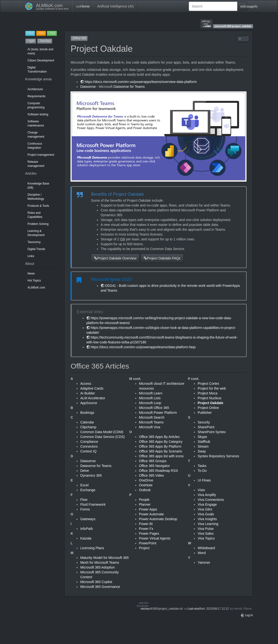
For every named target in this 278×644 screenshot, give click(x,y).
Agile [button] (31, 41)
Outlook (145, 490)
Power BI (146, 524)
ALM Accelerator (93, 398)
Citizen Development (41, 60)
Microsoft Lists (150, 398)
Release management (36, 164)
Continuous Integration (35, 146)
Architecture (35, 89)
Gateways (88, 519)
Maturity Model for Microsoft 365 (104, 558)
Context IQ (88, 451)
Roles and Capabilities (35, 215)
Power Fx (146, 529)
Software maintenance (36, 123)
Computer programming (36, 105)
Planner (145, 504)
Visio (201, 490)
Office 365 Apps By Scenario (160, 451)
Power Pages (149, 533)
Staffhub (204, 442)
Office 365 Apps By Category (161, 442)
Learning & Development (36, 233)
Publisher (205, 413)
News (31, 274)
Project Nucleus (209, 398)
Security (204, 422)
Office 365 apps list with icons (161, 456)
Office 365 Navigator (154, 466)
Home (83, 6)
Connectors (89, 446)
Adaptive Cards (92, 388)
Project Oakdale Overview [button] (115, 258)
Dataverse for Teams (129, 87)
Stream (203, 446)
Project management (41, 155)
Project (144, 548)
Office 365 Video (151, 475)
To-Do (202, 471)
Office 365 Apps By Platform (160, 446)
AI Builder (88, 393)
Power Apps (148, 509)
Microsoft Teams (151, 422)
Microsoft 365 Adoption (97, 567)
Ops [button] (52, 33)
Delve (85, 471)
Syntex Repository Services (218, 456)
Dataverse (88, 87)
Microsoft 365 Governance (100, 587)
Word (202, 553)
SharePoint (206, 427)
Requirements (37, 96)
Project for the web (212, 388)
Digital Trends (36, 249)
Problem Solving (38, 224)
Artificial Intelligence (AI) (115, 6)
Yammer (204, 563)
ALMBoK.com (36, 288)
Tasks (202, 466)
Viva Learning (208, 524)
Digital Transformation (37, 70)
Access (86, 384)
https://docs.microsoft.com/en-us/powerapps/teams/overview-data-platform (141, 82)
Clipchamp (88, 427)
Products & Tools (38, 206)
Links (31, 256)
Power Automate (151, 514)
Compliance (89, 442)
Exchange (88, 490)
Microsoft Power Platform (158, 413)
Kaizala (86, 538)
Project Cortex (208, 384)
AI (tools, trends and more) (40, 51)
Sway (202, 451)
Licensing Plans (92, 548)
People (144, 500)
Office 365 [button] (79, 38)
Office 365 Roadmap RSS (158, 471)
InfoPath (87, 529)
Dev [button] (41, 33)
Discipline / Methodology (36, 197)
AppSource (89, 403)
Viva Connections (211, 500)
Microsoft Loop (150, 403)
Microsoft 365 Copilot (96, 582)
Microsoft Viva (150, 427)
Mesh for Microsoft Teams (100, 563)
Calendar (87, 422)
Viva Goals (206, 514)
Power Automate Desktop (158, 519)
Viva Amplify (207, 495)
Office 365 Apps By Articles (159, 437)
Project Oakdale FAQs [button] (162, 258)
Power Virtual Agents (155, 538)
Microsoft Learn (151, 393)
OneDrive (146, 480)
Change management (36, 135)
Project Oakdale (210, 403)
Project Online (208, 408)
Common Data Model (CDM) (102, 432)
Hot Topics (34, 281)
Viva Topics (206, 538)
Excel (84, 485)
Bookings (87, 413)
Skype (202, 437)
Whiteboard (206, 548)
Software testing (38, 114)
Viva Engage (207, 504)
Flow (84, 500)
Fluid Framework (93, 504)
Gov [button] (30, 33)
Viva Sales (206, 533)
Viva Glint (205, 509)
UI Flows (204, 480)
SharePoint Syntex (212, 432)
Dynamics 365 (91, 475)
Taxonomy (34, 242)
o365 (206, 24)
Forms (85, 509)
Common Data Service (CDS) (103, 437)
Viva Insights (207, 519)
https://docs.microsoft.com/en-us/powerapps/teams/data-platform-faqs (143, 347)
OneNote (146, 485)
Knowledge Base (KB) (38, 186)
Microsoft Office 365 (154, 408)
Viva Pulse (206, 529)
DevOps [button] (45, 41)
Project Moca (207, 393)
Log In (247, 615)
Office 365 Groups (153, 461)
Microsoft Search (152, 417)
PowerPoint (148, 543)
